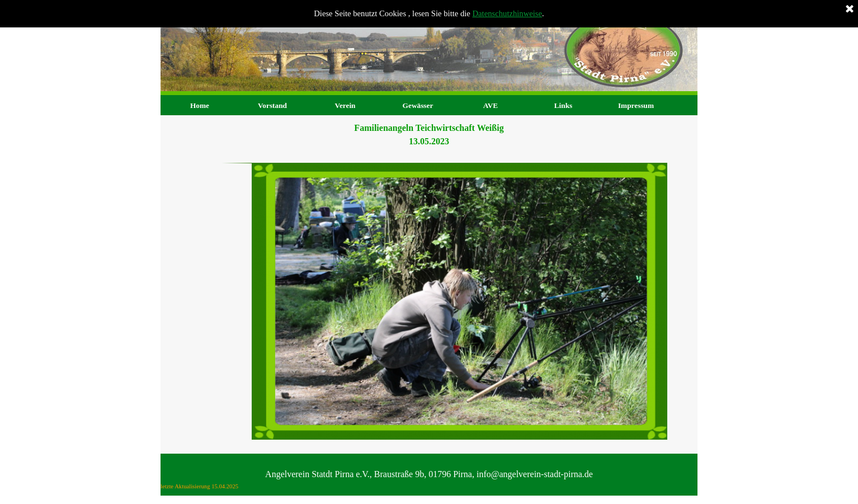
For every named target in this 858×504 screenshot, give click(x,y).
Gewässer (418, 105)
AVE (491, 105)
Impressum (636, 105)
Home (200, 105)
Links (564, 105)
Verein (345, 105)
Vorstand (272, 105)
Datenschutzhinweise (508, 13)
